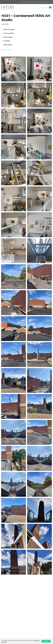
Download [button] (6, 41)
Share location (7, 37)
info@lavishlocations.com (44, 2)
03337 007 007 (31, 2)
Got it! (46, 641)
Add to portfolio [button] (8, 33)
